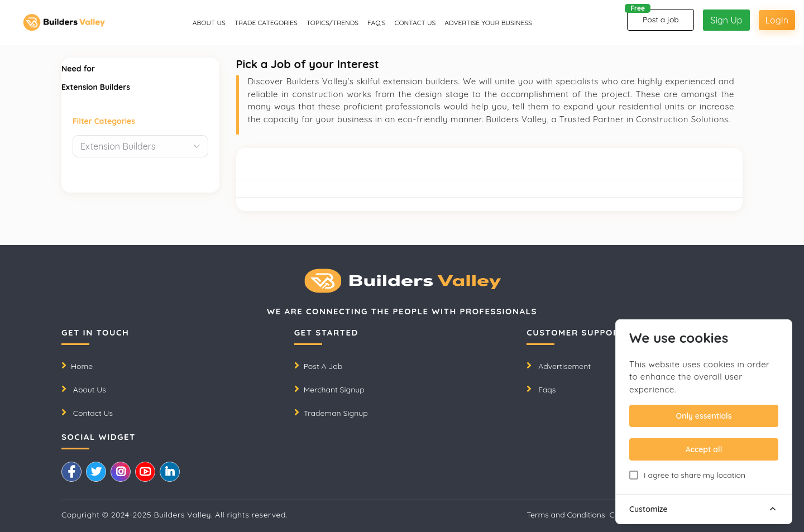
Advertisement (559, 366)
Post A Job (319, 366)
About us (209, 23)
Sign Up (726, 20)
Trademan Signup (331, 413)
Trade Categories (266, 23)
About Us (84, 389)
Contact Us (87, 413)
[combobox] (140, 146)
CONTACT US (415, 23)
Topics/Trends (332, 23)
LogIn (777, 20)
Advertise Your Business (488, 23)
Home (77, 366)
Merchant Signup (329, 389)
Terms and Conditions (566, 515)
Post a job (653, 17)
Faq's (376, 23)
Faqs (541, 389)
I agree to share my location (695, 475)
